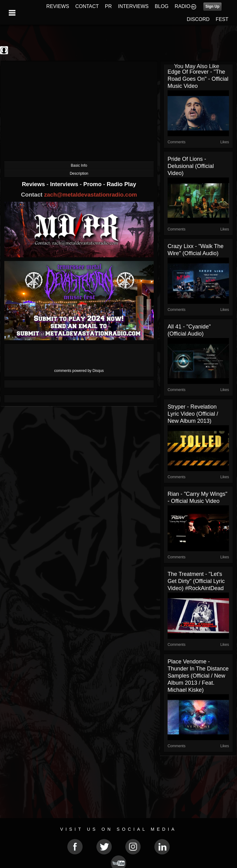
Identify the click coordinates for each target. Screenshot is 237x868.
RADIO (183, 6)
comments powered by (79, 371)
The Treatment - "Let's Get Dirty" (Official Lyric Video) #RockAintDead (196, 581)
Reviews (34, 184)
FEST (222, 19)
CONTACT (87, 6)
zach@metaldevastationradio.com (91, 195)
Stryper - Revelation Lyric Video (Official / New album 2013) (193, 414)
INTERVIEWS (133, 6)
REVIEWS (58, 6)
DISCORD (198, 19)
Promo (93, 184)
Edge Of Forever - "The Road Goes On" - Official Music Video (198, 79)
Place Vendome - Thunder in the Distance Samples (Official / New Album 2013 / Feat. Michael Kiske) (198, 676)
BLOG (162, 6)
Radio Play (121, 184)
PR (108, 6)
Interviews (65, 184)
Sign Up (212, 6)
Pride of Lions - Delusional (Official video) (191, 166)
